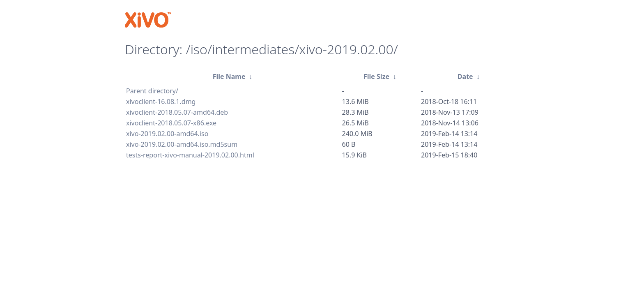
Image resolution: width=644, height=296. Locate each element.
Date (465, 76)
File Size (376, 76)
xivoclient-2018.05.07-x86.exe (171, 123)
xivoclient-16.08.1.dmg (161, 102)
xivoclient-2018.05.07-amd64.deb (177, 112)
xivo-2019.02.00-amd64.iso (167, 134)
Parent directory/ (152, 91)
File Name (229, 76)
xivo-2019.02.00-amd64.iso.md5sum (182, 144)
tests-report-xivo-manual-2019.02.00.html (190, 155)
